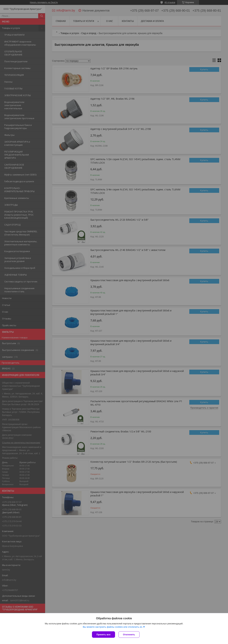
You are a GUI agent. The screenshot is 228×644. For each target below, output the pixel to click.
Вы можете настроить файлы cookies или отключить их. (113, 627)
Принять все (104, 635)
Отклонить (129, 635)
